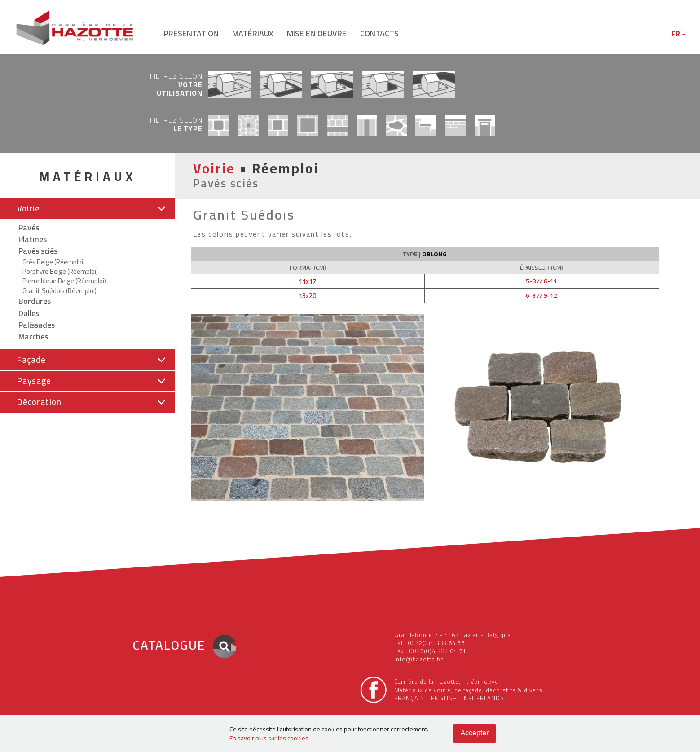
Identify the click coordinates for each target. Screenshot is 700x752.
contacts (379, 33)
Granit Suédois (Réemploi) (59, 291)
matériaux (253, 33)
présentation (191, 33)
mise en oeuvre (317, 33)
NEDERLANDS (484, 698)
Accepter (474, 733)
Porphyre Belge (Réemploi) (60, 271)
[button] (88, 209)
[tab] (88, 209)
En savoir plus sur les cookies (269, 738)
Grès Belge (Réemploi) (54, 262)
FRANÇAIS (409, 698)
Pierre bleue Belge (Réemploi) (64, 281)
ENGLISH (444, 698)
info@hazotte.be (419, 659)
